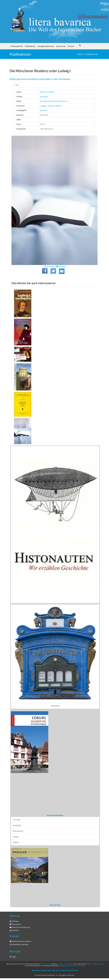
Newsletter (55, 706)
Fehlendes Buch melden (20, 941)
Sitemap (14, 921)
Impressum (15, 924)
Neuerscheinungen (55, 815)
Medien (16, 837)
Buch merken (49, 266)
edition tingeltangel (95, 964)
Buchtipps (17, 825)
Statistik (14, 930)
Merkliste (61, 266)
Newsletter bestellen (19, 944)
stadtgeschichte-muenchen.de (72, 966)
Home (80, 54)
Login (13, 957)
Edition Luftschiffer (65, 964)
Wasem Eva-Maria (47, 92)
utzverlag (44, 97)
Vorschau (17, 820)
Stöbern (16, 842)
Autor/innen (61, 46)
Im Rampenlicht (17, 46)
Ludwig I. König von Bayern (51, 106)
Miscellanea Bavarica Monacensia (54, 101)
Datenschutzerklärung (20, 927)
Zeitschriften (55, 905)
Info (17, 85)
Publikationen (30, 46)
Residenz (44, 110)
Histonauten (45, 964)
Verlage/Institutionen (46, 46)
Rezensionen (18, 831)
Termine (71, 46)
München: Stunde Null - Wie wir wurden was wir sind (54, 970)
